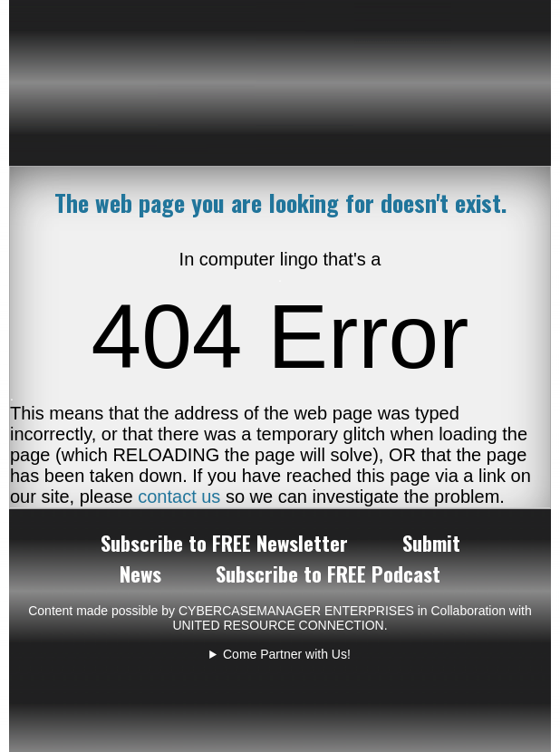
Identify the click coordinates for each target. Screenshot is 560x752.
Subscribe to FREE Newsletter (224, 543)
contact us (179, 497)
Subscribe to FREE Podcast (328, 574)
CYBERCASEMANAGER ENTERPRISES (296, 611)
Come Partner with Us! (287, 654)
